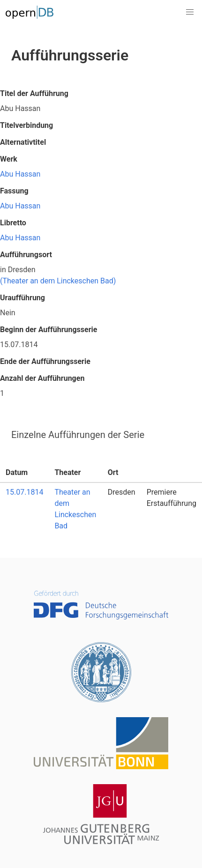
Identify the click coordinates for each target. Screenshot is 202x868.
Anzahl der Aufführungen (42, 378)
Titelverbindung (26, 125)
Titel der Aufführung (34, 93)
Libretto (13, 223)
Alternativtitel (23, 142)
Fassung (14, 191)
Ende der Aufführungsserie (45, 361)
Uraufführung (22, 298)
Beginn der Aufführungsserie (49, 330)
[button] (190, 12)
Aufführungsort (26, 255)
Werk (9, 159)
